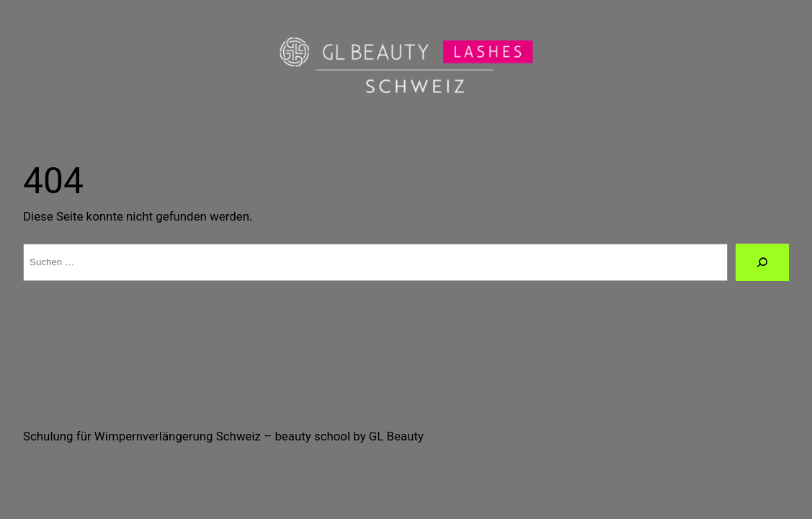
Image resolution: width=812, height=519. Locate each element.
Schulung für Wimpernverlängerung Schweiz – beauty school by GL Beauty (223, 436)
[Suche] (762, 262)
